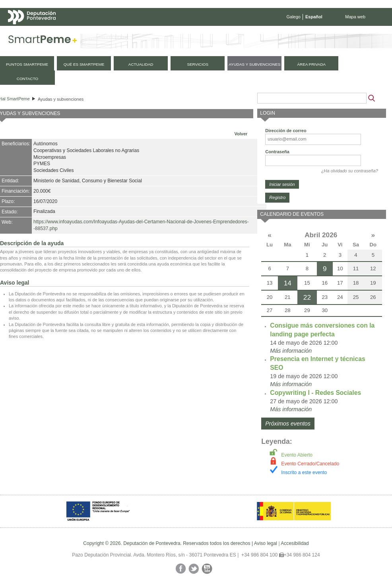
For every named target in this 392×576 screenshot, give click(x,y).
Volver (241, 134)
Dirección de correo (286, 131)
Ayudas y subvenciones (61, 99)
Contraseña (277, 152)
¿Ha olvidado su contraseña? (350, 171)
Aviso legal (266, 543)
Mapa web (355, 17)
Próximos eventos (288, 424)
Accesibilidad (295, 543)
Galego (294, 17)
